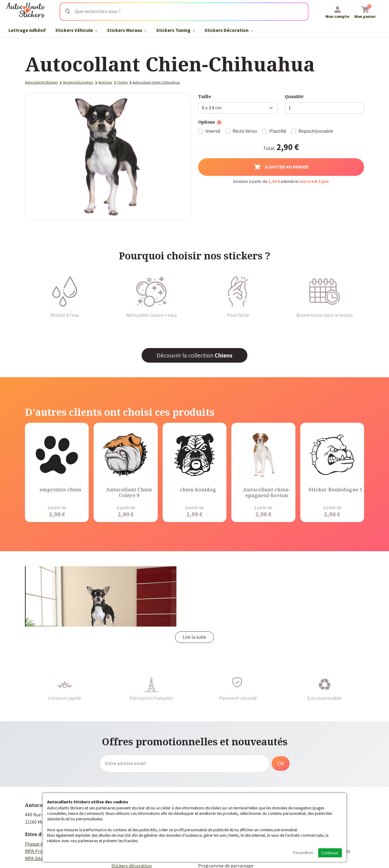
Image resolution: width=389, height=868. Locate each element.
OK (281, 764)
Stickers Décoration (229, 30)
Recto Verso (245, 131)
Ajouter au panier (281, 167)
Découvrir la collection (194, 355)
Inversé (213, 131)
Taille (205, 96)
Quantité (294, 96)
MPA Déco (35, 858)
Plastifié (278, 131)
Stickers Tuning (176, 30)
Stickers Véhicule (76, 30)
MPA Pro (34, 851)
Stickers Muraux (127, 30)
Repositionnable (316, 131)
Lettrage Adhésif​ (27, 30)
